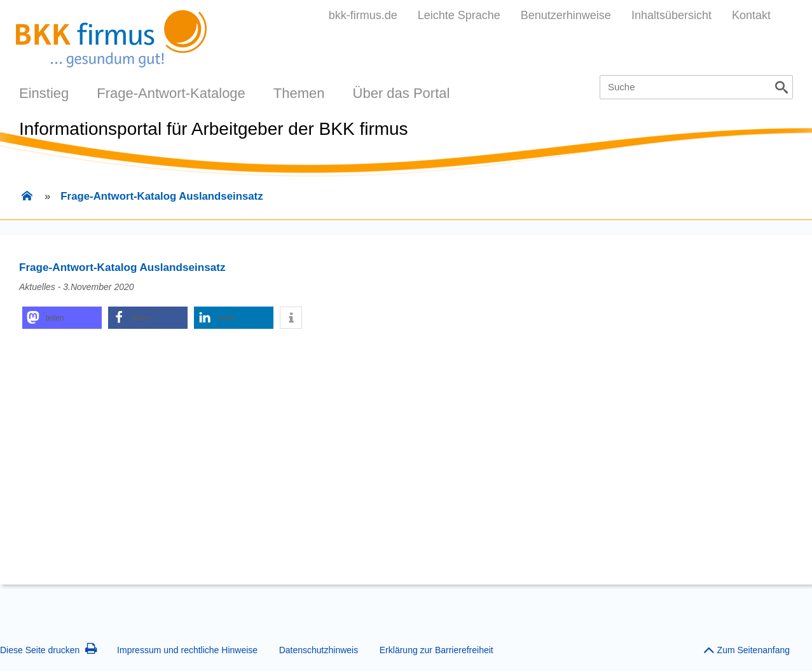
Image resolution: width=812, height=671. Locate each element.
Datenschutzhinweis (319, 650)
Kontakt (751, 15)
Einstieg (44, 93)
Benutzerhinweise (566, 15)
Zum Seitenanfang (747, 647)
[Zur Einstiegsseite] (27, 197)
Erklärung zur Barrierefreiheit (437, 650)
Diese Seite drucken (49, 650)
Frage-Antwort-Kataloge (171, 93)
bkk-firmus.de (363, 15)
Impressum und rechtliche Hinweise (187, 650)
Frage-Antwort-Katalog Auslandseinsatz (162, 196)
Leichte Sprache (459, 15)
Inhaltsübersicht (671, 15)
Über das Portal (402, 93)
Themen (299, 93)
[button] (62, 318)
